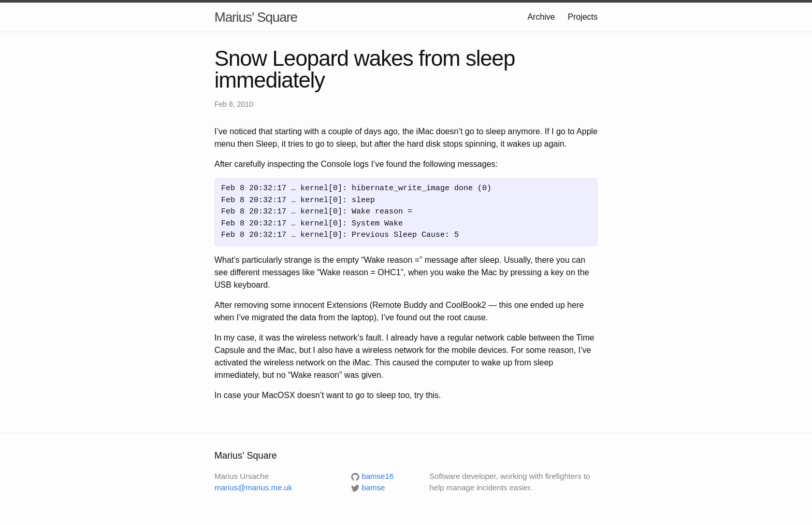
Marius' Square (256, 17)
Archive (541, 17)
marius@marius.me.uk (253, 487)
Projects (583, 17)
